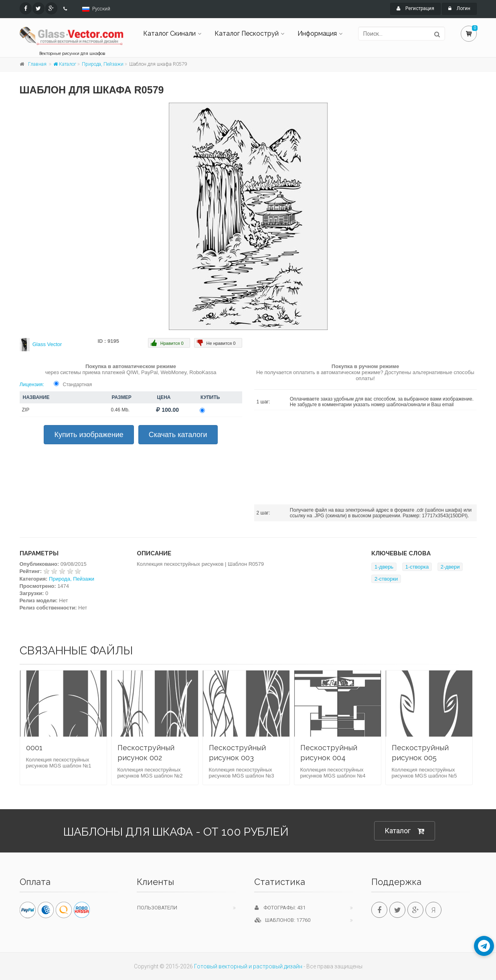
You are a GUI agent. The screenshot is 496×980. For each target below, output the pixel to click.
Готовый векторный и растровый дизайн (248, 966)
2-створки (386, 579)
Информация (317, 33)
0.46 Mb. (120, 410)
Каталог (65, 64)
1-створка (417, 567)
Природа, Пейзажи (103, 64)
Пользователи (157, 908)
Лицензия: (32, 384)
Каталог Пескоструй (247, 33)
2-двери (450, 567)
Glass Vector (47, 344)
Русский (101, 9)
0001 (34, 748)
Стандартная (78, 385)
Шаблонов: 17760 (282, 920)
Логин (459, 8)
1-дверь (384, 567)
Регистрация (415, 8)
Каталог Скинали (169, 33)
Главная (37, 64)
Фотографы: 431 (280, 908)
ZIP (26, 410)
